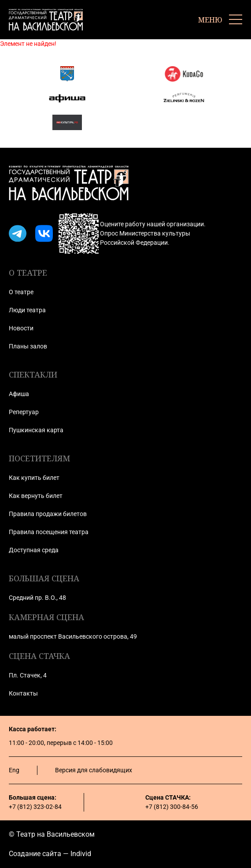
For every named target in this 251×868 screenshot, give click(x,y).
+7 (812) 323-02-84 (35, 807)
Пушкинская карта (36, 430)
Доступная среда (34, 550)
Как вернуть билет (36, 496)
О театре (21, 292)
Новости (21, 328)
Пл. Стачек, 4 (28, 675)
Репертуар (24, 412)
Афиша (19, 394)
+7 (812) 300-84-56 (172, 807)
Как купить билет (34, 478)
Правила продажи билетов (48, 514)
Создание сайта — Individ (50, 854)
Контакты (23, 693)
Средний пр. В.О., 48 (37, 598)
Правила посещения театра (49, 532)
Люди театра (27, 310)
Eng (14, 770)
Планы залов (28, 346)
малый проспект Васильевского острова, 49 (73, 636)
